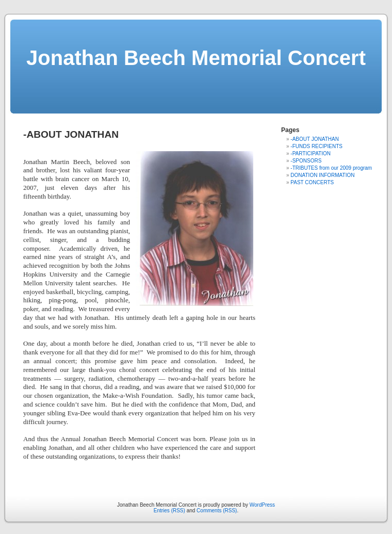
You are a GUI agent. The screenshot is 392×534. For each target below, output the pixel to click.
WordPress (262, 505)
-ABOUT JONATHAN (315, 139)
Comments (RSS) (217, 511)
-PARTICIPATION (311, 153)
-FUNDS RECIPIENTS (316, 146)
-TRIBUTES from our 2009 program (331, 168)
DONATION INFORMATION (322, 175)
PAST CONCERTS (312, 182)
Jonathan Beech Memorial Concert (196, 58)
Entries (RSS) (169, 511)
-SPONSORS (306, 161)
